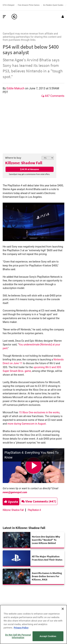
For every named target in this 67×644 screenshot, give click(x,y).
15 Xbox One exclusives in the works (39, 412)
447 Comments (53, 96)
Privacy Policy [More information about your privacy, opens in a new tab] (21, 628)
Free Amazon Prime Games (29, 5)
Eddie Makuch (16, 88)
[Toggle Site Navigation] (4, 17)
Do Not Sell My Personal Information (18, 636)
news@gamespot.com (15, 492)
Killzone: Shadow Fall (24, 163)
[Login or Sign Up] (63, 17)
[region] (33, 624)
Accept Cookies (48, 636)
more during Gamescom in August (27, 424)
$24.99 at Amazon (29, 169)
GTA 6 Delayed (8, 5)
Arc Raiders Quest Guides (53, 5)
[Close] (63, 609)
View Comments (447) (39, 501)
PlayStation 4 (34, 510)
